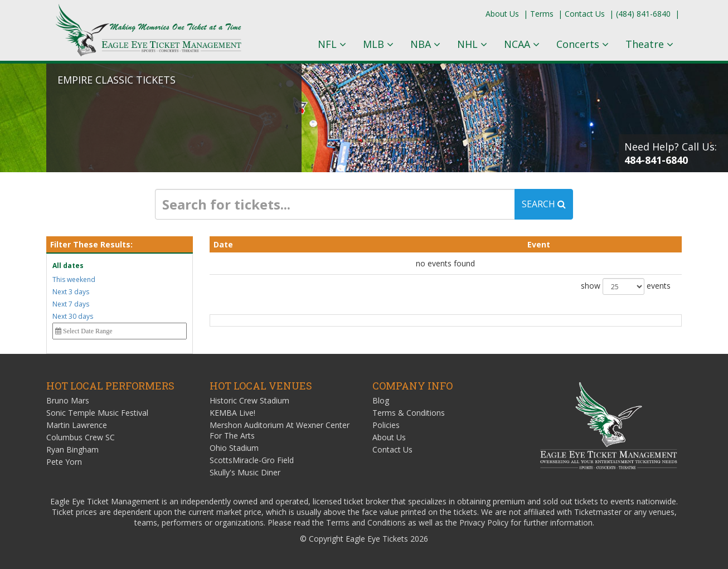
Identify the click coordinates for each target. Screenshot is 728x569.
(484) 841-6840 (643, 14)
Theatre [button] (649, 44)
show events (626, 286)
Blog (381, 400)
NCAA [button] (522, 44)
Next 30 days (73, 316)
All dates (68, 266)
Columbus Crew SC (81, 437)
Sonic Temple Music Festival (97, 413)
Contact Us (585, 14)
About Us (502, 14)
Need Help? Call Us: (671, 153)
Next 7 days (71, 304)
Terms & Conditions (409, 413)
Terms (542, 14)
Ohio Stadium (234, 448)
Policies (386, 425)
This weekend (74, 279)
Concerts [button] (583, 44)
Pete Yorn (64, 462)
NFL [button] (332, 44)
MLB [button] (378, 44)
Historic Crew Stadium (249, 400)
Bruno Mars (68, 400)
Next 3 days (71, 292)
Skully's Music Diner (245, 472)
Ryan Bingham (72, 449)
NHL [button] (472, 44)
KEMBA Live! (232, 413)
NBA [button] (425, 44)
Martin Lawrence (77, 425)
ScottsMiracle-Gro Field (252, 460)
